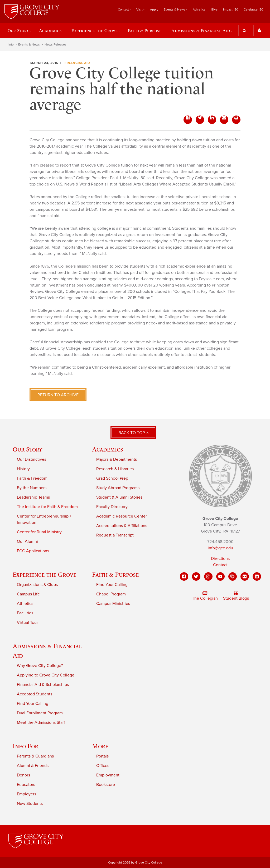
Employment (108, 775)
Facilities (25, 613)
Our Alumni (27, 541)
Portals (102, 756)
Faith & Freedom (32, 478)
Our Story (18, 31)
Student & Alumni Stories (119, 497)
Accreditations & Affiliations (122, 526)
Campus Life (28, 594)
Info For (25, 746)
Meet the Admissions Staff (41, 723)
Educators (26, 785)
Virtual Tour (27, 623)
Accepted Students (35, 694)
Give (214, 9)
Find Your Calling (112, 585)
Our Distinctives (32, 459)
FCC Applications (33, 551)
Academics (50, 31)
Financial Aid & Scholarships (43, 685)
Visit (139, 9)
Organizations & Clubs (37, 585)
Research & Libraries (115, 469)
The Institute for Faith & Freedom (47, 507)
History (23, 469)
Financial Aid (77, 63)
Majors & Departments (117, 459)
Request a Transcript (115, 535)
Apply (154, 9)
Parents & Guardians (35, 756)
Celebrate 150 (253, 9)
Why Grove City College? (40, 666)
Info (11, 44)
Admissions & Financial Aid (201, 31)
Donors (23, 775)
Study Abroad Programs (118, 488)
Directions (220, 559)
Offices (103, 766)
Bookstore (106, 785)
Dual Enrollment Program (40, 713)
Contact (123, 9)
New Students (30, 804)
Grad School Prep (112, 478)
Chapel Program (111, 594)
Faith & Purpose (145, 31)
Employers (26, 794)
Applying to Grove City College (46, 675)
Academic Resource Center (122, 516)
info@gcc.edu (220, 548)
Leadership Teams (33, 497)
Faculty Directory (112, 507)
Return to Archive (58, 395)
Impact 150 (231, 9)
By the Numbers (32, 488)
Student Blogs (236, 596)
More (100, 746)
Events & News (175, 9)
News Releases (56, 44)
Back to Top (133, 433)
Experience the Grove (95, 31)
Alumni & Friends (33, 766)
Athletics (199, 9)
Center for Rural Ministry (39, 532)
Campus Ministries (113, 604)
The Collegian (205, 596)
